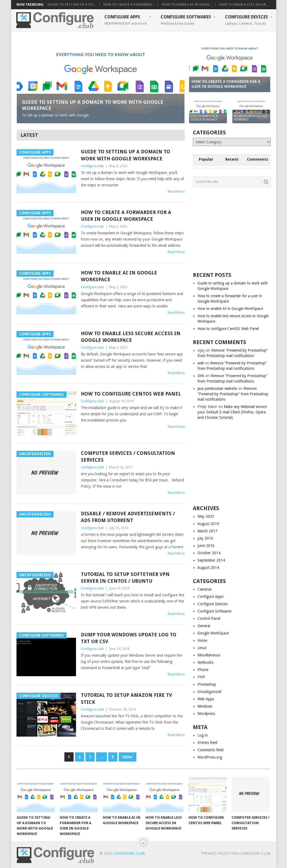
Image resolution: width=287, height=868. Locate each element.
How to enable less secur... (244, 5)
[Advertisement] (233, 229)
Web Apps (206, 699)
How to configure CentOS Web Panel (131, 394)
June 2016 (206, 546)
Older (128, 757)
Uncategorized (209, 692)
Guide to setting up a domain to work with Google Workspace (126, 155)
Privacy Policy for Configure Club (236, 853)
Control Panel (209, 618)
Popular (206, 159)
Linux (202, 648)
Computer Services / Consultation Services (128, 456)
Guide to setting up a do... (72, 5)
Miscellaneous (209, 655)
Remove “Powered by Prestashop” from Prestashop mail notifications (233, 394)
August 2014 (208, 568)
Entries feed (207, 743)
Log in (203, 735)
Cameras (204, 589)
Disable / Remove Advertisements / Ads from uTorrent (128, 517)
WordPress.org (210, 757)
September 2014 (211, 560)
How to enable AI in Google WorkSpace (119, 276)
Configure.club (92, 166)
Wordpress (206, 714)
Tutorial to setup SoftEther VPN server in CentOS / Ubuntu (125, 578)
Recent (232, 159)
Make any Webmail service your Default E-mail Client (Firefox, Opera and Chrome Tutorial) (232, 412)
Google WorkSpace (213, 633)
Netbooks (205, 662)
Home (202, 640)
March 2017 (207, 531)
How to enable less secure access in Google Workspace (131, 337)
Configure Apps (126, 20)
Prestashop (207, 684)
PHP (201, 677)
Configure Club (129, 853)
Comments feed (210, 750)
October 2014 (209, 553)
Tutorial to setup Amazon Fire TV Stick (126, 698)
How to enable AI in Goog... (187, 5)
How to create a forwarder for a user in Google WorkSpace (126, 216)
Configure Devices (247, 20)
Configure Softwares (186, 20)
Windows (205, 706)
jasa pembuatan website (217, 388)
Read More (176, 191)
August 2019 (208, 524)
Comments (258, 159)
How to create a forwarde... (129, 5)
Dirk (201, 376)
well (201, 363)
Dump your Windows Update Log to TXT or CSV (129, 638)
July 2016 (205, 538)
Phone (203, 670)
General (204, 626)
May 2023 (206, 516)
